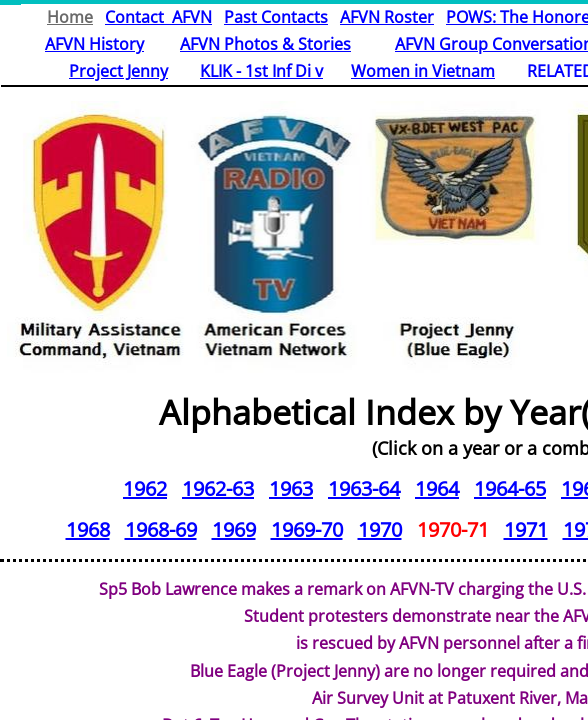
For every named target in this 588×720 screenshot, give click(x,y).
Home (70, 17)
